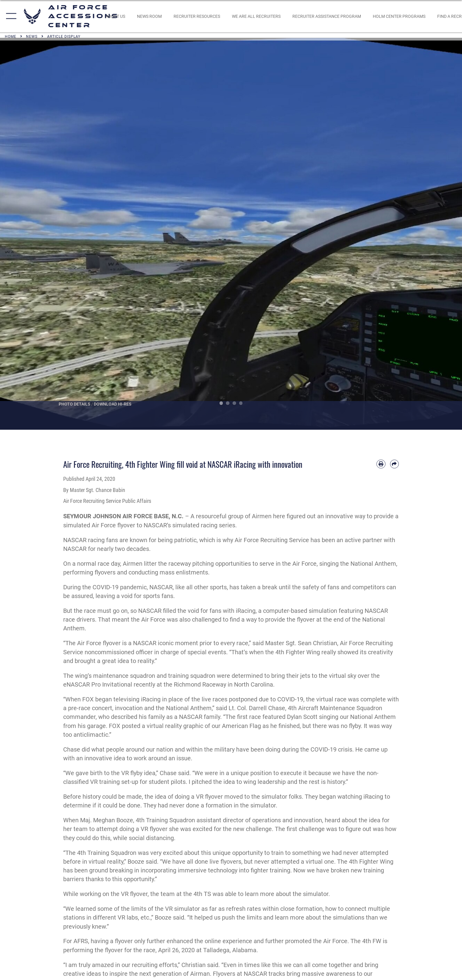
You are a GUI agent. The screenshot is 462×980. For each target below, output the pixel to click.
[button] (10, 16)
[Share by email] (394, 464)
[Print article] (381, 464)
